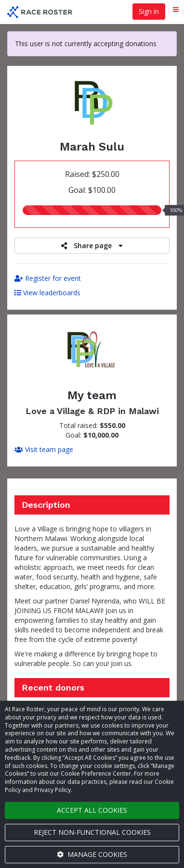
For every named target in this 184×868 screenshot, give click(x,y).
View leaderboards (47, 293)
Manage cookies (92, 854)
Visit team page (44, 449)
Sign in (149, 11)
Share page (92, 245)
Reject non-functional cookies (92, 832)
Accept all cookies (92, 810)
